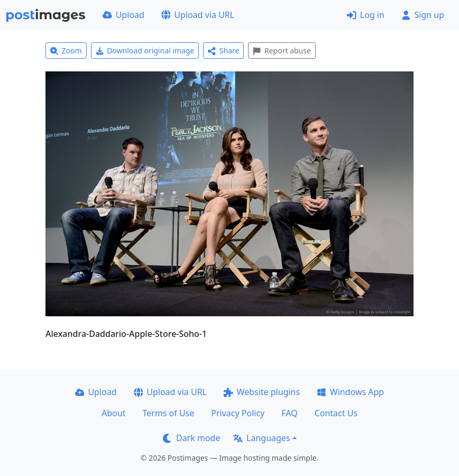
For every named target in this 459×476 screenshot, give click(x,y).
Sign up (423, 15)
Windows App (350, 392)
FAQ (289, 413)
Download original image (145, 51)
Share (223, 51)
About (113, 413)
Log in (366, 15)
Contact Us (336, 413)
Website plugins (262, 392)
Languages (261, 438)
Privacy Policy (238, 413)
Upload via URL (198, 15)
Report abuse (282, 51)
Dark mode (191, 438)
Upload (123, 15)
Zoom (66, 51)
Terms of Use (168, 413)
